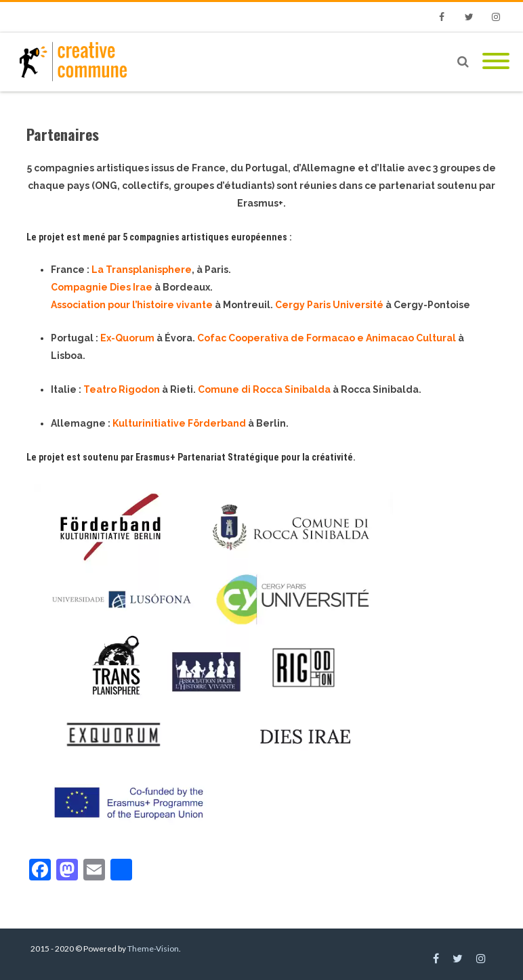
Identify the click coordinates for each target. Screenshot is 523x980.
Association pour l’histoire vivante (132, 305)
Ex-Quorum (127, 338)
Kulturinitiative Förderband (179, 423)
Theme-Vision (153, 949)
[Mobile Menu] (496, 62)
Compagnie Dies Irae (102, 287)
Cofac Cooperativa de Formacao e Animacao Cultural (327, 338)
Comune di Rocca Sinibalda (264, 389)
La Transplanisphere (142, 270)
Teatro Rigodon (122, 389)
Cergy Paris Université (329, 305)
